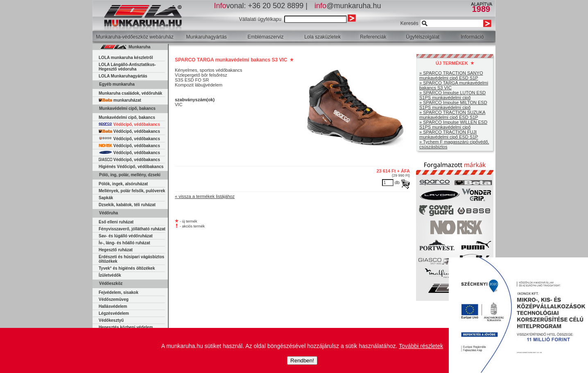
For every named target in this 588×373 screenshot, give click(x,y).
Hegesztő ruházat (116, 250)
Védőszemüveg (114, 299)
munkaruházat (120, 100)
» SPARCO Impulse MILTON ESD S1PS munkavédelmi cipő (453, 105)
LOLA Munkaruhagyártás (123, 76)
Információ (472, 37)
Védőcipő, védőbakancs (129, 124)
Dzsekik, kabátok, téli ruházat (127, 205)
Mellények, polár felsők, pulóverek (132, 191)
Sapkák (106, 198)
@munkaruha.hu (348, 6)
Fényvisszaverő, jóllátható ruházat (132, 229)
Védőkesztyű (111, 320)
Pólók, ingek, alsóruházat (123, 184)
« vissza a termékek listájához (205, 196)
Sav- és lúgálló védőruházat (126, 236)
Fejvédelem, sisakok (119, 292)
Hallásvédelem (113, 306)
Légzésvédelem (114, 313)
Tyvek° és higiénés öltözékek (127, 268)
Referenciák (373, 37)
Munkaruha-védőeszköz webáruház (135, 37)
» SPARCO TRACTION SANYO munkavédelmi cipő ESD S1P (451, 75)
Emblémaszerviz (265, 37)
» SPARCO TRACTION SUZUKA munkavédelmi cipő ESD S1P (452, 115)
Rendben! (302, 360)
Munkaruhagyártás (206, 37)
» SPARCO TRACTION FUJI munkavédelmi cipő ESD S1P (449, 134)
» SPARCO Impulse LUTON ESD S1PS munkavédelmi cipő (452, 95)
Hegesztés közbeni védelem (126, 327)
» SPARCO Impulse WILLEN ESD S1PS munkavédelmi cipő (453, 125)
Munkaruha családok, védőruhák (130, 93)
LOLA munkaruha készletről (126, 58)
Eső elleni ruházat (116, 222)
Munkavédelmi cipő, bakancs (127, 117)
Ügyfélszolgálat (423, 37)
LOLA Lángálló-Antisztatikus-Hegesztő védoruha (127, 67)
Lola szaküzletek (322, 37)
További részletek (421, 346)
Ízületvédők (110, 275)
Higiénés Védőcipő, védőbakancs (131, 167)
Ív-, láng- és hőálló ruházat (124, 243)
